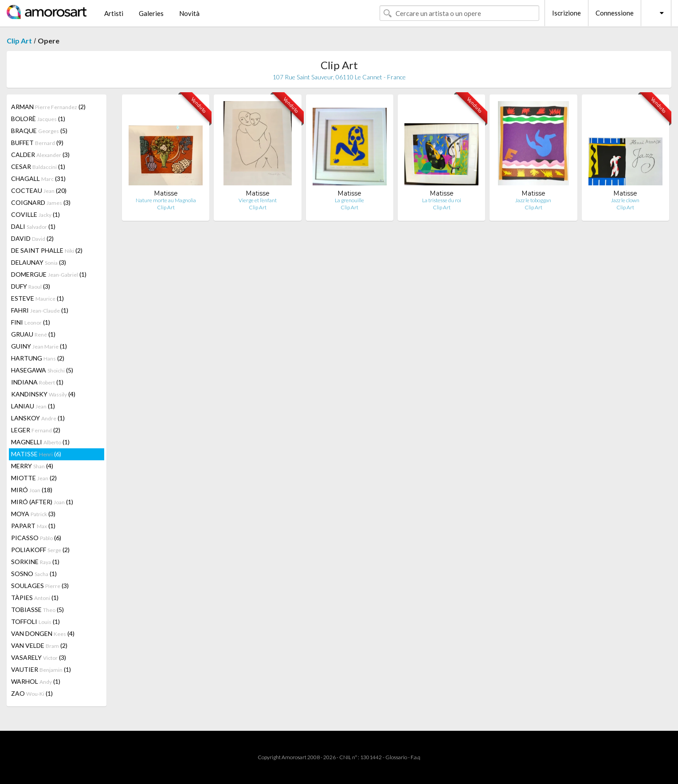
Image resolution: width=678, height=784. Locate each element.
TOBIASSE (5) (37, 610)
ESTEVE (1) (37, 298)
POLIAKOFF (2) (40, 550)
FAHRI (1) (40, 310)
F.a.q (415, 757)
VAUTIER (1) (41, 669)
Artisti (114, 13)
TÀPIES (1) (35, 598)
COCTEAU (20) (39, 190)
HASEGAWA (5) (42, 370)
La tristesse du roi (442, 200)
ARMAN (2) (48, 107)
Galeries (151, 13)
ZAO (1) (32, 693)
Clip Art (19, 41)
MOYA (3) (33, 514)
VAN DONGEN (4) (43, 633)
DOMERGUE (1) (49, 274)
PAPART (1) (33, 526)
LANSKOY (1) (38, 418)
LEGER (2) (36, 430)
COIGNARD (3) (41, 202)
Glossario (396, 757)
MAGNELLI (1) (40, 442)
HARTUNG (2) (38, 358)
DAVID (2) (32, 238)
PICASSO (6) (36, 538)
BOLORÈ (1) (38, 119)
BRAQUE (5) (39, 131)
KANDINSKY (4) (43, 394)
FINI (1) (31, 322)
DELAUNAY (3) (39, 262)
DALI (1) (33, 226)
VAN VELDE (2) (39, 645)
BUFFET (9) (37, 143)
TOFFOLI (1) (35, 621)
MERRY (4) (32, 466)
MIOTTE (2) (34, 478)
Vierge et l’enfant (258, 200)
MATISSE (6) (36, 454)
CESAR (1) (38, 167)
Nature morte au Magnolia (166, 200)
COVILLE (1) (35, 214)
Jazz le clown (625, 200)
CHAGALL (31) (38, 178)
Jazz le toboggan (533, 200)
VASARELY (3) (39, 657)
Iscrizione (566, 13)
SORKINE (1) (35, 562)
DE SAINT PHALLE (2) (47, 250)
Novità (189, 13)
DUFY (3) (31, 286)
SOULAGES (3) (40, 586)
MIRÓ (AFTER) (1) (42, 502)
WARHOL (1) (36, 681)
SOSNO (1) (34, 574)
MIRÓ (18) (32, 490)
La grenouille (349, 200)
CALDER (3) (40, 155)
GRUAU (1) (33, 334)
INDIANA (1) (37, 382)
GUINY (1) (39, 346)
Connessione (615, 13)
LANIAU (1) (33, 406)
